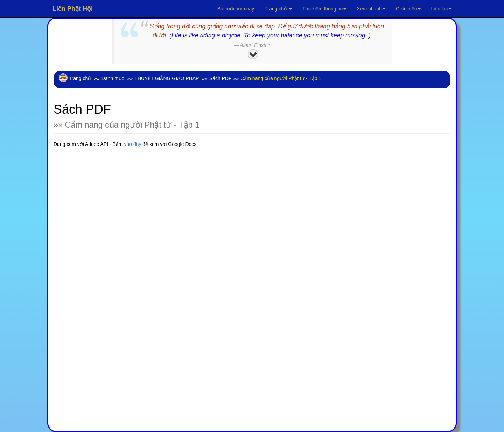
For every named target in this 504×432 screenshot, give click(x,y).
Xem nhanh (371, 9)
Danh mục (113, 78)
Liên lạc (441, 9)
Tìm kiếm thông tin (324, 9)
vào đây (133, 144)
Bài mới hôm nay (236, 9)
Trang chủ (278, 9)
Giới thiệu (408, 9)
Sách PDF (220, 78)
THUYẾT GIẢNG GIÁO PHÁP (167, 78)
